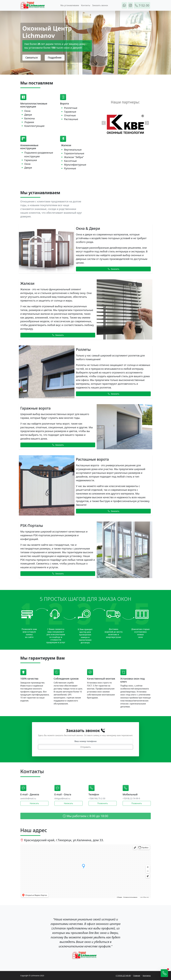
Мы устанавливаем (70, 5)
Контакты (86, 5)
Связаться (32, 58)
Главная (137, 976)
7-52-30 (142, 5)
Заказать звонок (100, 5)
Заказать (114, 269)
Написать (34, 803)
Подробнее (55, 58)
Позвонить (103, 803)
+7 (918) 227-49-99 (123, 976)
